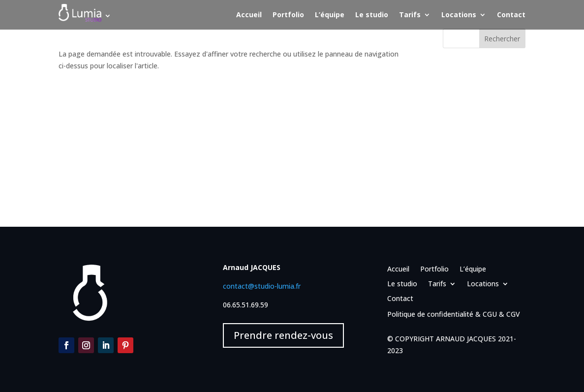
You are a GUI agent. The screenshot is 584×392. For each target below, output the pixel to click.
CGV (513, 314)
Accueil (249, 15)
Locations (459, 15)
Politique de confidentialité (430, 314)
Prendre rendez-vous (283, 335)
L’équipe (330, 15)
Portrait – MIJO (467, 124)
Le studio (372, 15)
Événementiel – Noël (476, 155)
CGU (490, 314)
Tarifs (410, 15)
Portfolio (288, 15)
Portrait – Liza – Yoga (478, 82)
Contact (511, 15)
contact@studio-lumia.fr (262, 286)
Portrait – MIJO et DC (477, 139)
